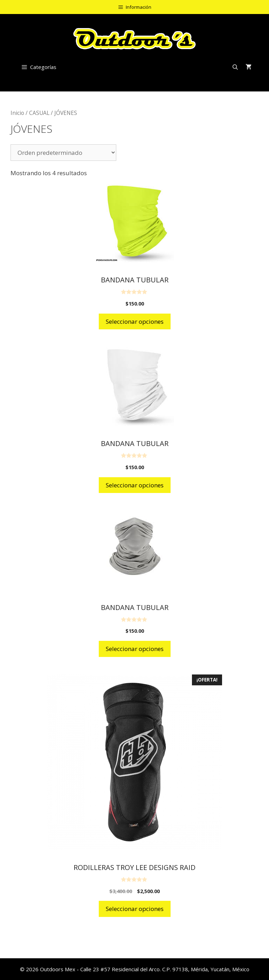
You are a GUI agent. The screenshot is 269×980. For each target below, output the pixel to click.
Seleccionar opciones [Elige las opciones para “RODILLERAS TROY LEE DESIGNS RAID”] (135, 909)
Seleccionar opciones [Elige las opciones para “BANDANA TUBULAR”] (135, 321)
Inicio (17, 113)
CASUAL (39, 113)
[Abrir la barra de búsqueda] (235, 67)
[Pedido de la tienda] (63, 153)
